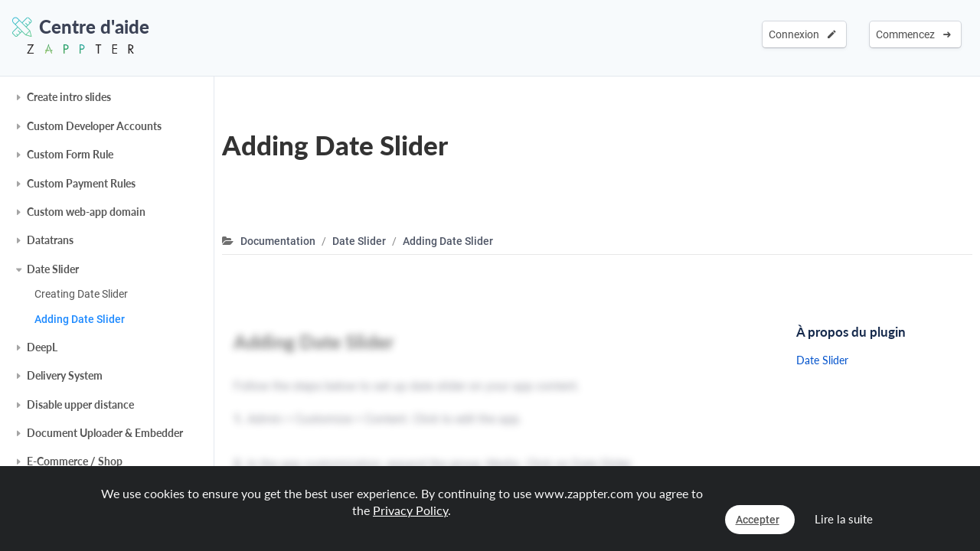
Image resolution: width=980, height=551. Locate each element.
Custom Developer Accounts (94, 126)
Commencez (913, 34)
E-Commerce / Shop (75, 461)
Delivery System (65, 375)
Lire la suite (844, 519)
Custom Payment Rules (81, 183)
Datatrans (50, 240)
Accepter (758, 520)
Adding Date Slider (80, 319)
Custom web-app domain (86, 212)
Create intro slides (69, 97)
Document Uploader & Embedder (105, 433)
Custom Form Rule (70, 154)
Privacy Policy (410, 510)
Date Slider (53, 269)
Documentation (278, 241)
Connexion (802, 34)
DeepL (42, 347)
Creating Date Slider (81, 294)
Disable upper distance (80, 404)
